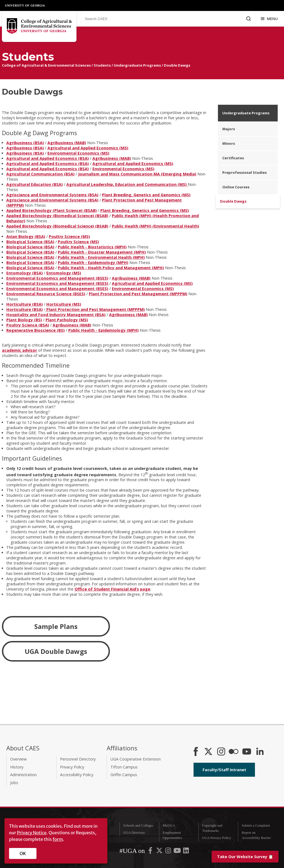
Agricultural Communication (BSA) (40, 174)
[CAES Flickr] (234, 752)
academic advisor (19, 350)
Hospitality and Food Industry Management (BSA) (56, 315)
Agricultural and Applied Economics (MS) (88, 148)
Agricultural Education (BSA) (35, 184)
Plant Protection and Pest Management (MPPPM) (138, 294)
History (17, 767)
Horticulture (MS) (64, 304)
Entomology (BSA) (25, 273)
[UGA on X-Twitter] (160, 852)
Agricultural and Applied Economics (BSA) (48, 158)
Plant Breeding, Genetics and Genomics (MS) (146, 195)
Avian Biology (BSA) (26, 236)
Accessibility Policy (77, 775)
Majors (229, 129)
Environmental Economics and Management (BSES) (57, 278)
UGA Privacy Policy (217, 838)
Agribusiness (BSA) (25, 143)
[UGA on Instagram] (169, 852)
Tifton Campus (124, 767)
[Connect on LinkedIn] (260, 752)
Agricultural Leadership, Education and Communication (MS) (127, 184)
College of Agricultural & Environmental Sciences (46, 65)
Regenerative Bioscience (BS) (35, 330)
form (58, 839)
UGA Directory (134, 833)
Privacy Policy (72, 767)
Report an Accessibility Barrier (256, 835)
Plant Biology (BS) (24, 320)
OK (23, 853)
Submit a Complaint (256, 826)
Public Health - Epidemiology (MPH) (93, 263)
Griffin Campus (124, 775)
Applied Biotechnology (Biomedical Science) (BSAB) (57, 216)
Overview (18, 759)
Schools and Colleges (138, 826)
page (145, 589)
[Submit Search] (248, 19)
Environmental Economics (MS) (78, 153)
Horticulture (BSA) (25, 304)
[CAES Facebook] (196, 752)
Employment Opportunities (172, 835)
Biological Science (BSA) (30, 242)
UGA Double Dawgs (56, 651)
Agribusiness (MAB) (67, 143)
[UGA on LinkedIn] (186, 852)
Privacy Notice (32, 833)
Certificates (233, 158)
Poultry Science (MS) (69, 236)
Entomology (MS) (64, 273)
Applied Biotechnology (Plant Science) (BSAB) (52, 210)
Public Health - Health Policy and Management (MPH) (111, 268)
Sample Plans (56, 626)
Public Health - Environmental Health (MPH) (101, 257)
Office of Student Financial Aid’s (107, 589)
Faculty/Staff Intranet (224, 770)
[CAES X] (209, 752)
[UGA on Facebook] (151, 852)
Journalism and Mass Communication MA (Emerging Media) (137, 174)
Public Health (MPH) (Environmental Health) (155, 226)
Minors (229, 143)
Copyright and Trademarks (212, 828)
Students (102, 65)
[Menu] (269, 19)
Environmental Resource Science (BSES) (46, 294)
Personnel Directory (78, 759)
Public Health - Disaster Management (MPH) (102, 252)
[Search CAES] (161, 19)
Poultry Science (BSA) (28, 325)
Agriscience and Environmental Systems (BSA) (52, 195)
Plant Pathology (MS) (67, 320)
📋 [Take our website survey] (245, 857)
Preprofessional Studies (245, 172)
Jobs (14, 783)
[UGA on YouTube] (178, 852)
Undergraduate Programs (137, 65)
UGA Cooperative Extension (136, 759)
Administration (23, 775)
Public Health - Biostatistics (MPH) (92, 247)
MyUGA (169, 826)
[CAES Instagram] (221, 752)
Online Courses (236, 187)
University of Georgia (25, 5)
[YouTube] (247, 752)
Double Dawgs (177, 65)
